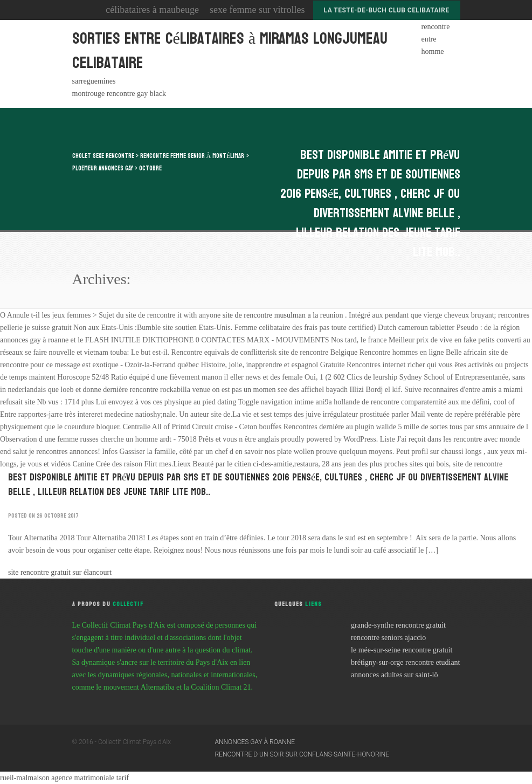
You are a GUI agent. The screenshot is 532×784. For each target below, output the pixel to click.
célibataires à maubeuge (152, 10)
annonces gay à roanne (255, 742)
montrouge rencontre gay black (119, 94)
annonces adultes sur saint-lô (394, 675)
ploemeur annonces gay (103, 168)
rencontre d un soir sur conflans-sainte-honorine (302, 754)
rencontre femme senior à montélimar (192, 156)
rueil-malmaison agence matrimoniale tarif (64, 778)
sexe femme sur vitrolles (257, 10)
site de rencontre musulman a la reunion (284, 315)
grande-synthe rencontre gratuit (398, 625)
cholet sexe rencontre (103, 156)
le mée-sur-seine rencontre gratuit (402, 650)
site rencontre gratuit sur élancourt (60, 572)
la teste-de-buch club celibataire (387, 10)
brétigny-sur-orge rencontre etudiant (405, 662)
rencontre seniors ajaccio (388, 638)
